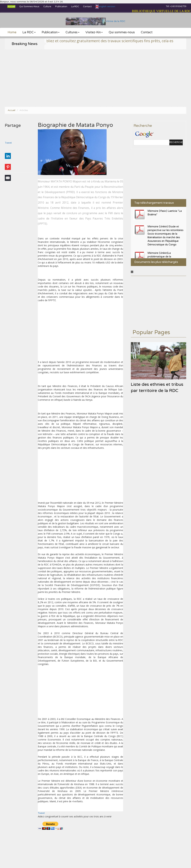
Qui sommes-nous (29, 7)
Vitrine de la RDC (95, 21)
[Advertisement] (95, 78)
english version (105, 6)
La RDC (75, 7)
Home (12, 32)
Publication (61, 7)
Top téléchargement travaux (154, 203)
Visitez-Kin (94, 32)
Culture (47, 7)
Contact (87, 7)
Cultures (72, 32)
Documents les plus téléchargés (156, 262)
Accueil (11, 7)
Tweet (8, 143)
